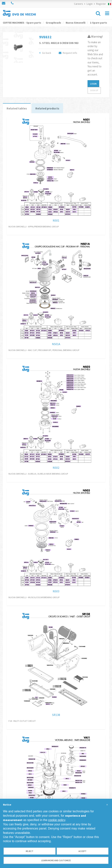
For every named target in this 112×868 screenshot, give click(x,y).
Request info (68, 53)
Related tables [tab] (17, 108)
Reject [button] (30, 851)
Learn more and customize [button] (56, 860)
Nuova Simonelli (75, 23)
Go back (45, 53)
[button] (107, 805)
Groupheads (53, 23)
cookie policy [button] (57, 820)
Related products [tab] (47, 108)
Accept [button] (82, 851)
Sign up (94, 90)
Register (101, 4)
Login (90, 4)
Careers (78, 4)
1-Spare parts (98, 23)
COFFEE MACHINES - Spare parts (22, 23)
